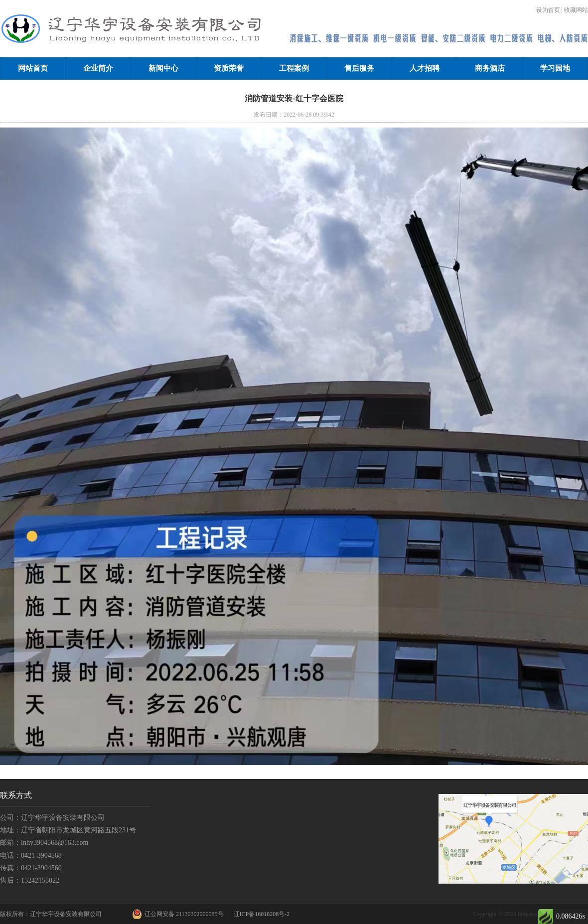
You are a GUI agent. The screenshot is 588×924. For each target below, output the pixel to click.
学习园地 (555, 68)
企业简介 (98, 68)
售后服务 (359, 68)
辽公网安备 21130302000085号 (178, 914)
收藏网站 (576, 10)
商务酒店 (490, 68)
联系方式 (16, 795)
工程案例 (294, 68)
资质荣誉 (229, 68)
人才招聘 (425, 68)
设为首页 (548, 10)
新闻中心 (163, 68)
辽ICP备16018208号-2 (262, 914)
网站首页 (33, 68)
